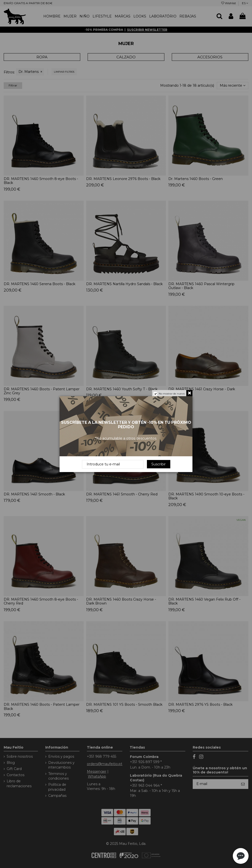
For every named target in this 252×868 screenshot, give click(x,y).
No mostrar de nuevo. (172, 394)
